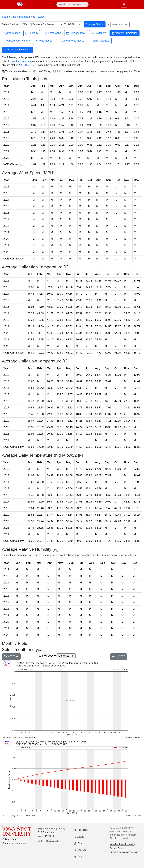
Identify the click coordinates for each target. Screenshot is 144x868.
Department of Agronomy (15, 843)
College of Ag (9, 839)
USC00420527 (28, 65)
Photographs (52, 33)
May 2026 (11, 657)
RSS (78, 857)
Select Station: (10, 24)
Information (12, 33)
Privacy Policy (117, 848)
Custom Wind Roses (71, 41)
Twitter (79, 837)
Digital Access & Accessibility (124, 852)
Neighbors (99, 33)
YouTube (80, 850)
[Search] (72, 4)
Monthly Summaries (125, 33)
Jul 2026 (119, 657)
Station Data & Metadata (16, 17)
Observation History (17, 41)
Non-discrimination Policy (122, 844)
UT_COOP (39, 17)
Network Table (76, 33)
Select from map (120, 24)
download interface (21, 61)
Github (79, 843)
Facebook (81, 830)
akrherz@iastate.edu (49, 841)
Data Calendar (100, 41)
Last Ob (32, 33)
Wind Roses (44, 41)
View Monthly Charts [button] (17, 50)
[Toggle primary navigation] (124, 4)
